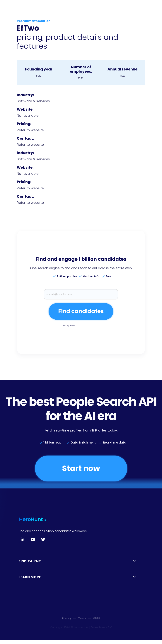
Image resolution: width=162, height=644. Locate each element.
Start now (81, 468)
